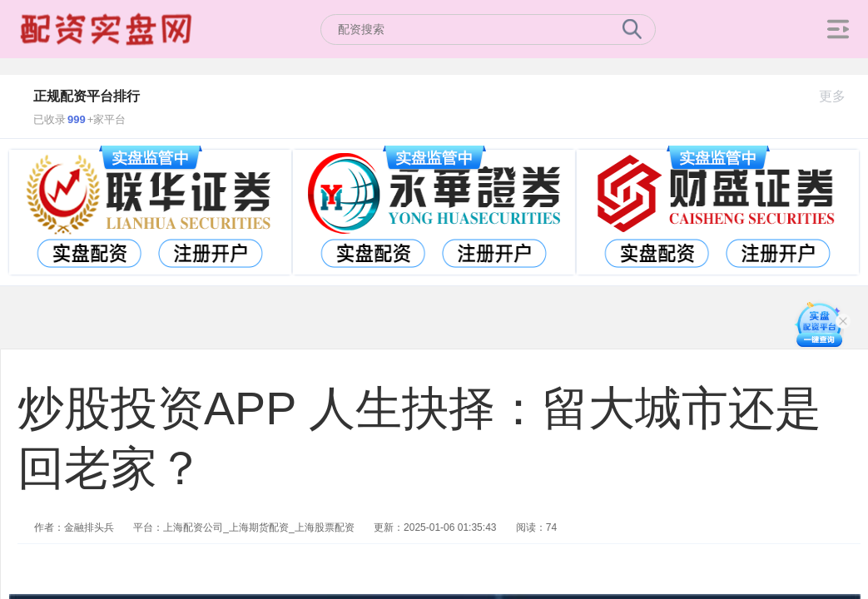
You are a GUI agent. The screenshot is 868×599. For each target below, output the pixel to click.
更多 (839, 96)
